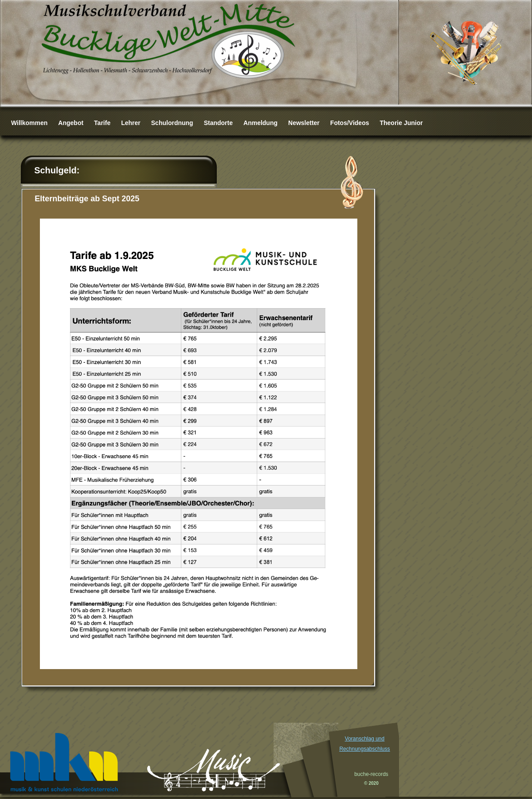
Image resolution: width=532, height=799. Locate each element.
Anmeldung (260, 123)
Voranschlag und (365, 739)
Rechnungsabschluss (364, 749)
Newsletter (304, 123)
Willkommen (29, 123)
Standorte (218, 123)
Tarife (102, 123)
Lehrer (131, 123)
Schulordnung (172, 123)
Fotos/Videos (350, 123)
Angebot (71, 123)
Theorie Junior (401, 123)
